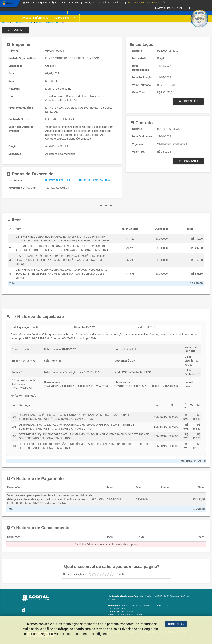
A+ (181, 8)
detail (30, 22)
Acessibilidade (163, 8)
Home (6, 22)
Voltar (15, 30)
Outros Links (65, 18)
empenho (18, 22)
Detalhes (188, 102)
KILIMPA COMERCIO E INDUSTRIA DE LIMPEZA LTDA (78, 180)
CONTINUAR (176, 624)
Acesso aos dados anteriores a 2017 (146, 3)
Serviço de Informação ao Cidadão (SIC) (103, 3)
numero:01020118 (47, 22)
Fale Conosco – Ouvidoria (66, 3)
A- (175, 8)
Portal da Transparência (36, 3)
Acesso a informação (35, 18)
